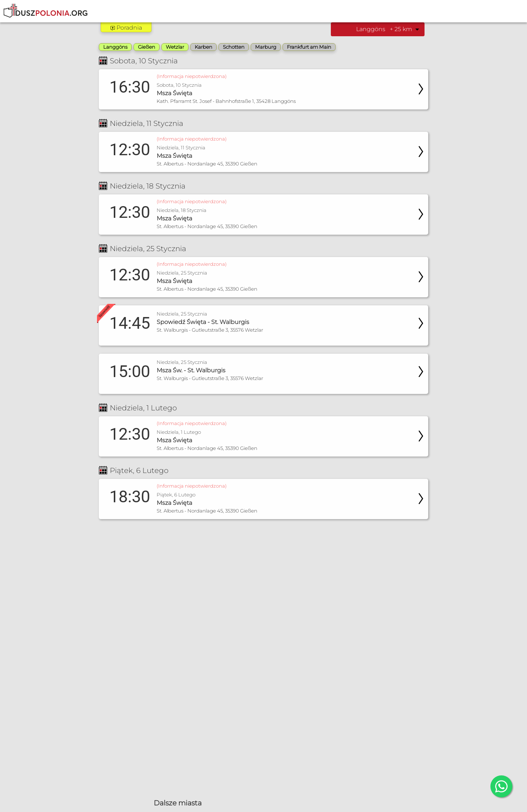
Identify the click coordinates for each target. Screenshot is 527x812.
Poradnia (126, 28)
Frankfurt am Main (309, 47)
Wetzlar (175, 47)
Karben (203, 47)
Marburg (266, 47)
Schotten (234, 47)
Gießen (147, 47)
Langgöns (115, 47)
